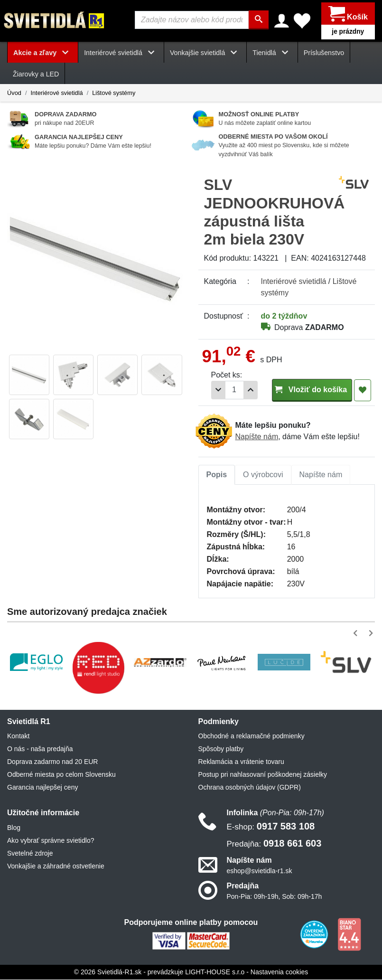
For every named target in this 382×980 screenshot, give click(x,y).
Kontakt (18, 736)
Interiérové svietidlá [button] (121, 53)
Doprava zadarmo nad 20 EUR (52, 762)
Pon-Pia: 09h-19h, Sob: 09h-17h (275, 897)
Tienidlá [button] (272, 53)
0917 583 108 (271, 826)
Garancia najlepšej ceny (42, 788)
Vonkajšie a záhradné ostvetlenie (56, 866)
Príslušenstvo (324, 53)
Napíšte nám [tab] (321, 475)
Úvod (14, 93)
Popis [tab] (217, 475)
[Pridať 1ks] (251, 391)
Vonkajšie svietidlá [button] (205, 53)
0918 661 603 (274, 843)
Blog (14, 828)
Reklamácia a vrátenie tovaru (241, 762)
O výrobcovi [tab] (263, 475)
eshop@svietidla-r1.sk (260, 871)
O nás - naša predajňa (40, 749)
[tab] (217, 475)
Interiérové (294, 282)
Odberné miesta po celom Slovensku (61, 775)
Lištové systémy (114, 93)
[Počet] (234, 391)
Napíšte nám (257, 437)
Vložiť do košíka (312, 390)
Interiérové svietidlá (56, 93)
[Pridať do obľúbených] (363, 391)
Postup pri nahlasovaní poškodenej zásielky (263, 775)
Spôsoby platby (221, 749)
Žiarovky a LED (36, 75)
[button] (357, 634)
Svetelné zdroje (30, 853)
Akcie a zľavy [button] (43, 53)
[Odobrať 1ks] (218, 391)
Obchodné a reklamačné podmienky (252, 736)
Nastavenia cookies (279, 972)
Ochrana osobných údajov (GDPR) (250, 788)
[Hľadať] (259, 20)
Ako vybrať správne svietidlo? (51, 840)
